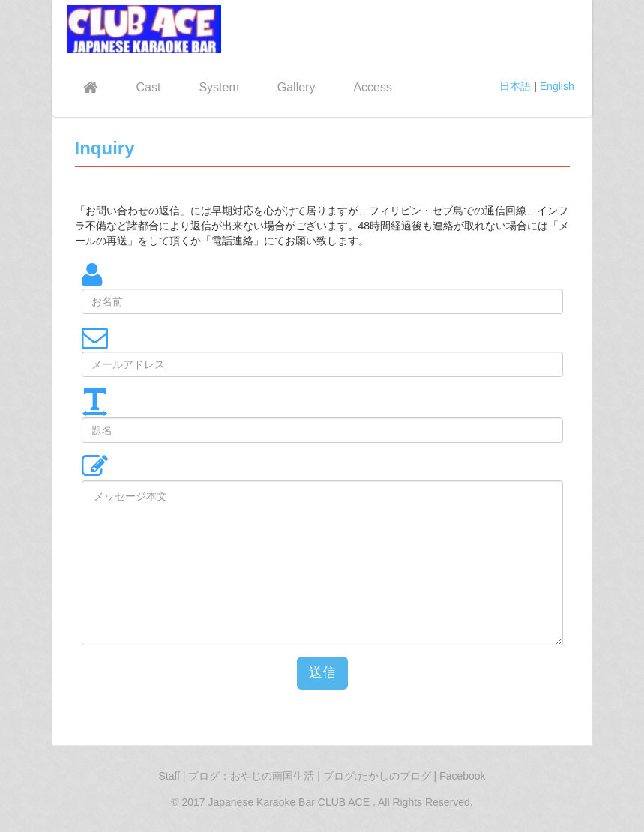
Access (373, 87)
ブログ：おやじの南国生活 (253, 776)
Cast (149, 87)
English (557, 86)
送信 (322, 672)
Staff (169, 776)
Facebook (462, 776)
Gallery (297, 87)
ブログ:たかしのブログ (379, 776)
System (219, 87)
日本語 (515, 86)
